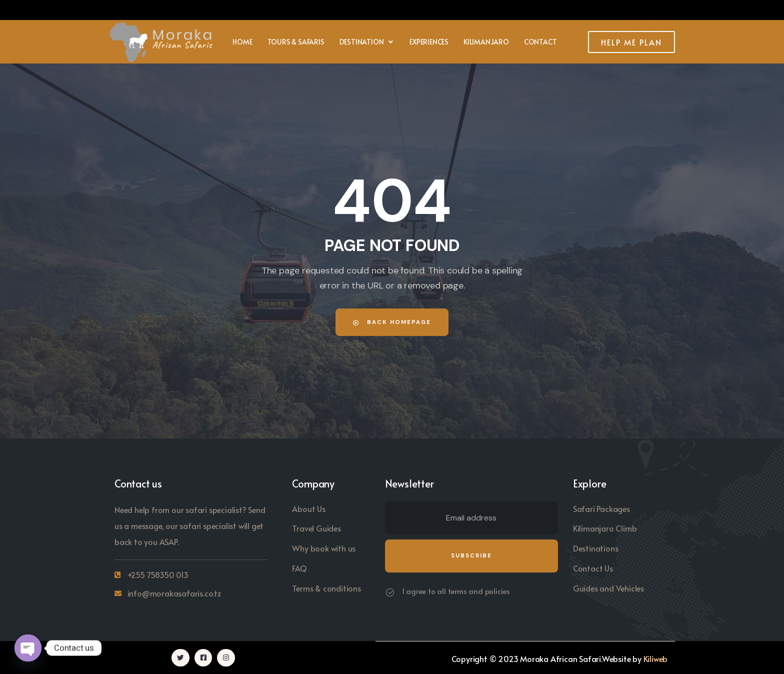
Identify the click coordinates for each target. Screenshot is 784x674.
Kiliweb (656, 658)
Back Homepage (392, 322)
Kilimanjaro (486, 42)
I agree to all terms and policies (456, 591)
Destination (367, 42)
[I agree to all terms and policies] (390, 592)
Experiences (429, 42)
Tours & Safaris (296, 42)
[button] (367, 42)
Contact (540, 42)
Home (242, 42)
